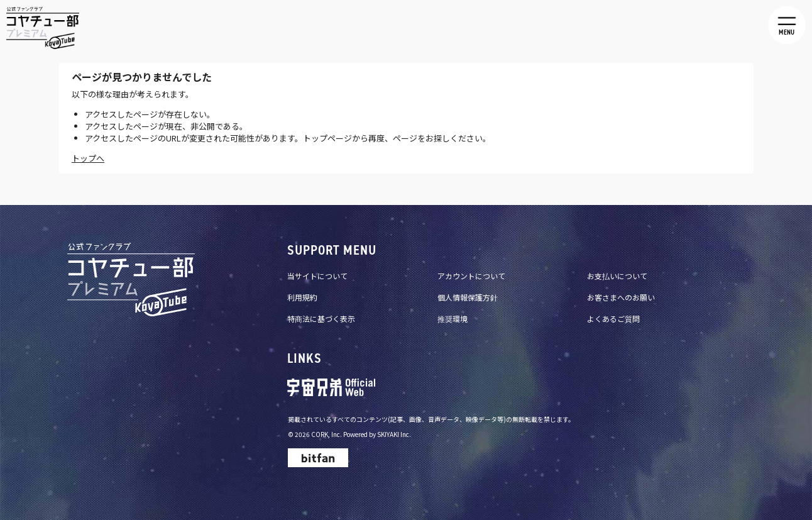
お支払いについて (617, 276)
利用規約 (302, 297)
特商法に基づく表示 (321, 318)
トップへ (88, 158)
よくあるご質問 (613, 318)
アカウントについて (471, 276)
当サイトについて (317, 276)
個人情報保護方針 (468, 297)
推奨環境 (453, 318)
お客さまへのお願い (621, 297)
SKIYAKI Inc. (394, 434)
